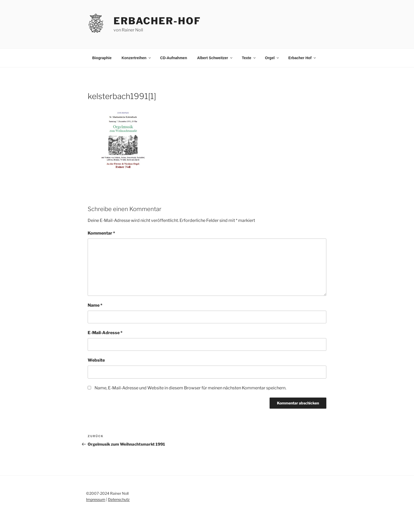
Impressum (96, 499)
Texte (249, 58)
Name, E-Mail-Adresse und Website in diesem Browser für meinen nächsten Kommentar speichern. (190, 388)
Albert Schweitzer (215, 58)
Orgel (272, 58)
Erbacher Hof (302, 58)
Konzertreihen (136, 58)
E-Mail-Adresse (105, 333)
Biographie (102, 58)
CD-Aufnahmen (174, 58)
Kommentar (101, 233)
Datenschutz (119, 499)
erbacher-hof (157, 21)
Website (96, 360)
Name (95, 305)
